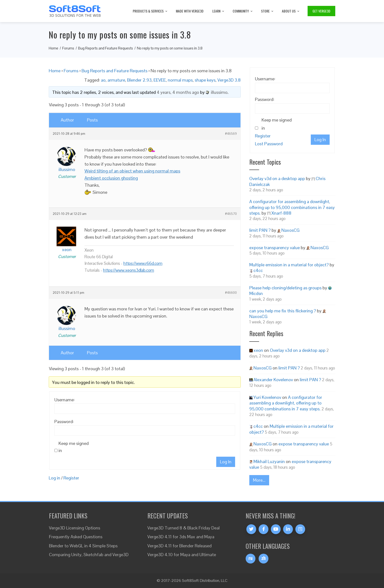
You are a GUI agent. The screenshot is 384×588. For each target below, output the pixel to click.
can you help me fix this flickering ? (283, 311)
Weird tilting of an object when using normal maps (132, 171)
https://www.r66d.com (143, 263)
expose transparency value (275, 248)
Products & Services (150, 11)
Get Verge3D (321, 11)
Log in (54, 478)
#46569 (231, 134)
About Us (291, 11)
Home (55, 71)
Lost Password (269, 144)
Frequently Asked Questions (76, 537)
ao (103, 80)
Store (268, 11)
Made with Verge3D (190, 11)
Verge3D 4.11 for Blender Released (180, 546)
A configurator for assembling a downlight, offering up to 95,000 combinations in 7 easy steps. (292, 207)
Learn (219, 11)
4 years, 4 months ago (178, 92)
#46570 (231, 214)
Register (71, 478)
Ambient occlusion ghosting (111, 178)
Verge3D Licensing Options (75, 528)
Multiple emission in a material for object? (289, 265)
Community (243, 11)
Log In (226, 462)
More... (259, 480)
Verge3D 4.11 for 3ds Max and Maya (181, 537)
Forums (71, 71)
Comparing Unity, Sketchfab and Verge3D (89, 555)
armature (116, 80)
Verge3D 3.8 (229, 80)
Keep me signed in (74, 447)
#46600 (231, 293)
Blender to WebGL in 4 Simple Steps (83, 546)
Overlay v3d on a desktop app (277, 178)
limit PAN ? (260, 230)
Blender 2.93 (139, 80)
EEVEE (160, 80)
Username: (65, 400)
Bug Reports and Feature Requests (114, 71)
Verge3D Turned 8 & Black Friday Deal (184, 528)
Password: (64, 422)
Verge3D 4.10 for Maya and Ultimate (182, 555)
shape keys (205, 80)
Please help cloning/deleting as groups (285, 288)
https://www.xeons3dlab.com (129, 270)
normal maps (180, 80)
